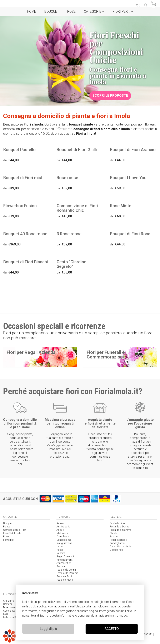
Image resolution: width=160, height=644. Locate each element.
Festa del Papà (64, 576)
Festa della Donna (66, 570)
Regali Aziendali (65, 557)
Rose (71, 12)
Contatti (7, 604)
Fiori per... (123, 12)
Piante (6, 527)
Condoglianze (64, 540)
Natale (60, 550)
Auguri (60, 530)
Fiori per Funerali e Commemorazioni (106, 355)
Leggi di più (48, 629)
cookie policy (38, 606)
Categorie (94, 12)
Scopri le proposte (110, 95)
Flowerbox (9, 540)
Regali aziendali (118, 540)
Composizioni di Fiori (15, 530)
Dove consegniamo (13, 607)
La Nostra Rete (11, 617)
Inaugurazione (64, 543)
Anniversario (63, 527)
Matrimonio (63, 533)
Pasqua (61, 566)
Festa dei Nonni (65, 580)
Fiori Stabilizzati (12, 533)
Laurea (60, 547)
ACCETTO (112, 629)
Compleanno (63, 537)
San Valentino (64, 563)
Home (32, 12)
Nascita (61, 553)
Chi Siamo (9, 601)
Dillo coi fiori (116, 550)
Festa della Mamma (67, 573)
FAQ (6, 614)
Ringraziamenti (65, 560)
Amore (60, 523)
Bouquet (52, 12)
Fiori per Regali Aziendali (32, 352)
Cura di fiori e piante (121, 547)
